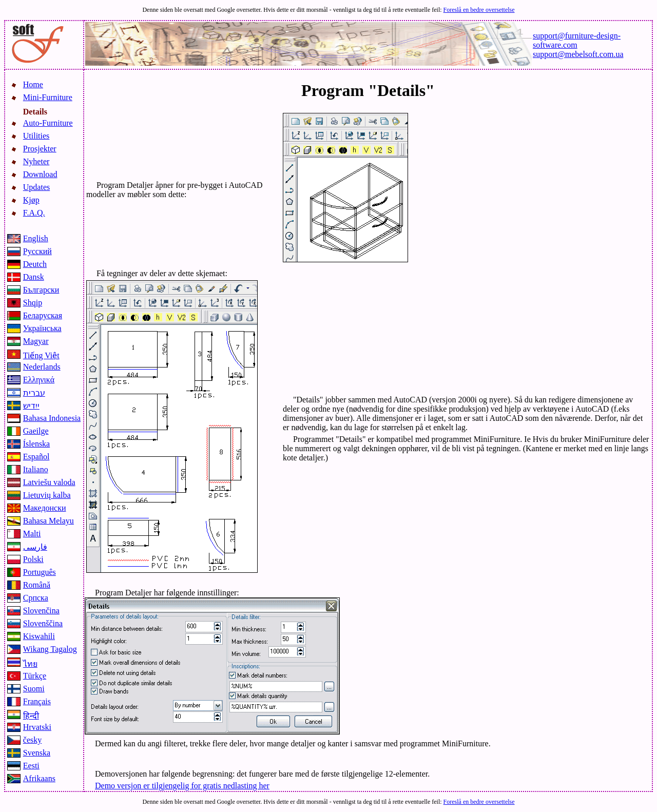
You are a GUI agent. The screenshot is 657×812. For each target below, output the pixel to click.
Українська (42, 328)
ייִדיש (31, 406)
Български (41, 290)
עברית (34, 393)
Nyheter (36, 161)
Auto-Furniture (48, 123)
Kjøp (31, 200)
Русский (37, 251)
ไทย (30, 664)
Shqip (33, 303)
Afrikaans (39, 778)
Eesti (31, 766)
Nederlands (42, 367)
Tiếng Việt (41, 355)
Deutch (35, 264)
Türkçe (35, 676)
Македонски (45, 508)
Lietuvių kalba (47, 495)
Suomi (34, 689)
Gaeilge (36, 431)
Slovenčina (41, 611)
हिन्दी (31, 716)
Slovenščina (43, 623)
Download (40, 174)
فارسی (35, 547)
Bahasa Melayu (49, 521)
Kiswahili (39, 636)
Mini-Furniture (48, 97)
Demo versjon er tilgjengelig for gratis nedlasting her (182, 786)
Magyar (36, 341)
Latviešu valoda (49, 482)
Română (37, 585)
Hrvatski (37, 727)
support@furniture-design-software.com (577, 40)
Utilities (36, 136)
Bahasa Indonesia (52, 418)
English (36, 238)
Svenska (37, 753)
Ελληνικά (39, 380)
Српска (36, 598)
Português (40, 572)
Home (33, 84)
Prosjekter (40, 149)
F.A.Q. (34, 213)
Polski (33, 559)
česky (32, 740)
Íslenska (36, 444)
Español (36, 457)
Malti (32, 534)
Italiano (36, 469)
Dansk (34, 277)
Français (37, 701)
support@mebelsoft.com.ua (578, 54)
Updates (36, 187)
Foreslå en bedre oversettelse (479, 10)
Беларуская (43, 315)
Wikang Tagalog (50, 649)
